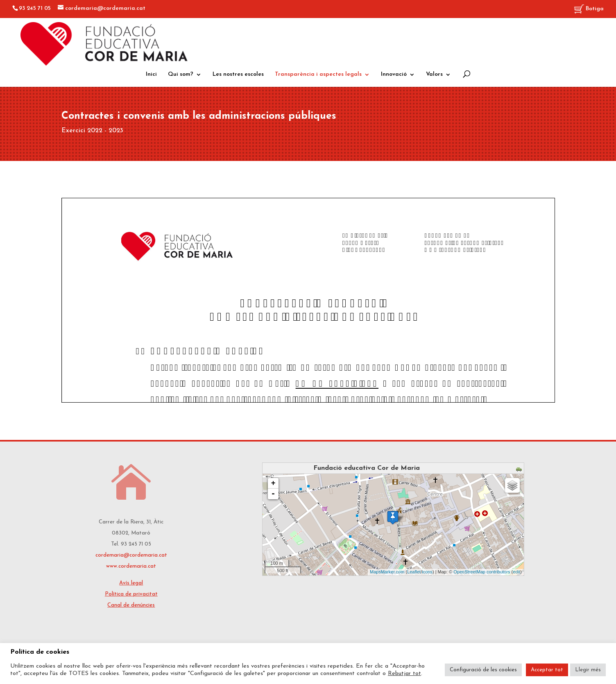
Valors (434, 75)
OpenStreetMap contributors (482, 572)
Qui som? (181, 75)
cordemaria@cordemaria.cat (131, 555)
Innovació (394, 75)
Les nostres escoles (238, 75)
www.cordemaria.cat (131, 566)
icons (427, 572)
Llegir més (588, 670)
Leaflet (414, 572)
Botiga (589, 9)
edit (516, 572)
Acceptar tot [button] (547, 670)
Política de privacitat (131, 594)
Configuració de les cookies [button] (483, 670)
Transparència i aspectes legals (318, 75)
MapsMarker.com (387, 572)
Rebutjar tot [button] (404, 674)
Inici (151, 75)
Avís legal (131, 583)
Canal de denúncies (131, 605)
